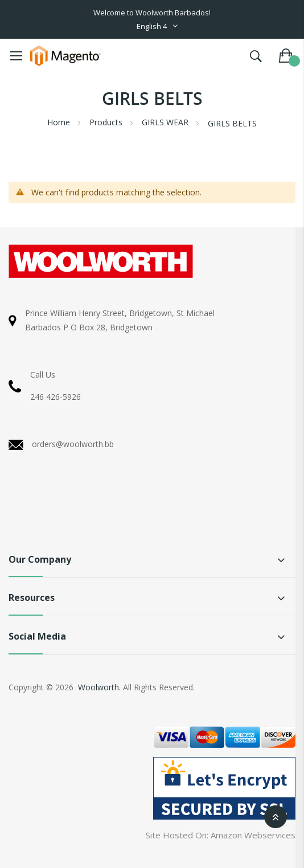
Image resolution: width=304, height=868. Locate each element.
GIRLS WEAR (166, 122)
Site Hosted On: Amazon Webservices (221, 835)
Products (107, 122)
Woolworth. (99, 687)
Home (60, 122)
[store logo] (65, 56)
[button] (158, 26)
